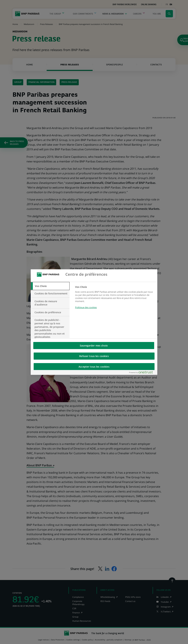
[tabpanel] (115, 299)
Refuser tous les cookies (94, 356)
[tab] (50, 286)
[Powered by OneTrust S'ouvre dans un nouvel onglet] (142, 373)
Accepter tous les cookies (94, 367)
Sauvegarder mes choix (94, 346)
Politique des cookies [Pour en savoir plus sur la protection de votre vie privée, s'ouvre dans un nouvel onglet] (86, 307)
